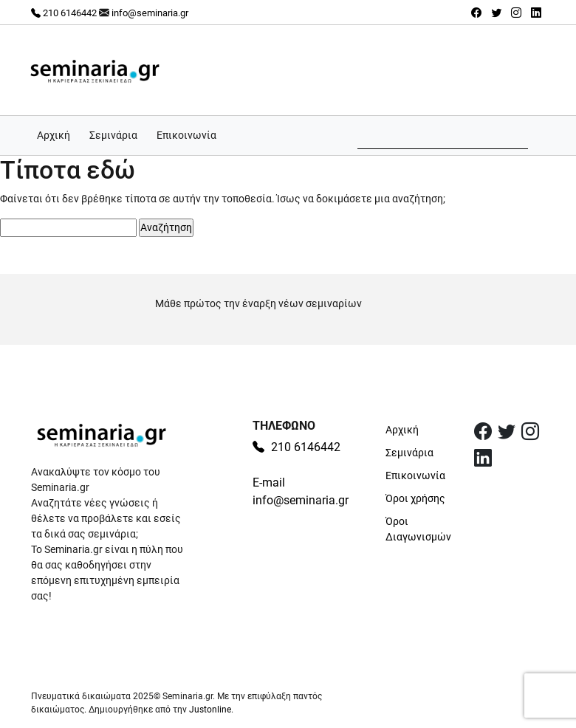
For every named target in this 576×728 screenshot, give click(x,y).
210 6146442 (64, 13)
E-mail (269, 483)
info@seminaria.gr (150, 13)
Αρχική (54, 135)
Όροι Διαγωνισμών (418, 529)
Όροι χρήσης (415, 498)
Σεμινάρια (113, 135)
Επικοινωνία (186, 135)
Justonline (210, 710)
